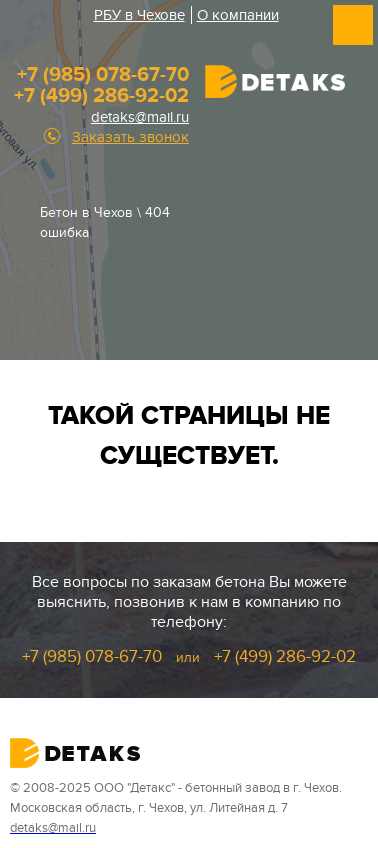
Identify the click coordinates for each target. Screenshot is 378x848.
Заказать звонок (130, 137)
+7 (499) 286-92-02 (101, 96)
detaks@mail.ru (140, 117)
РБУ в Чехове (139, 15)
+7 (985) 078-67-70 (103, 75)
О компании (238, 15)
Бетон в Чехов (86, 212)
